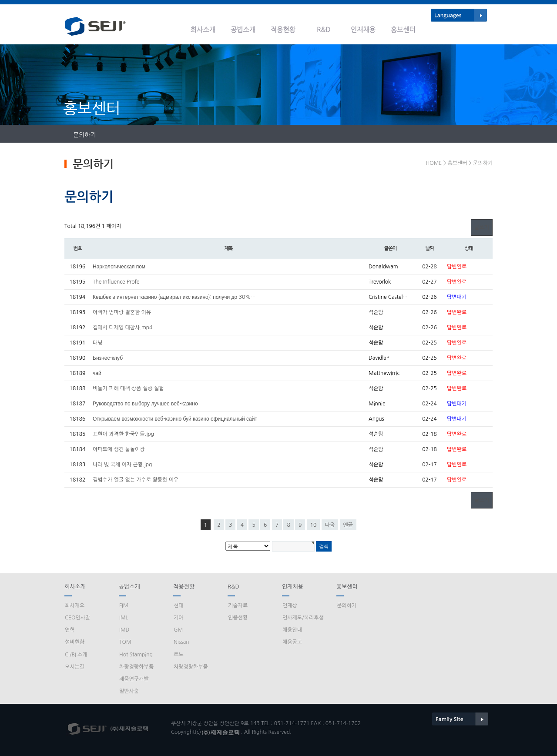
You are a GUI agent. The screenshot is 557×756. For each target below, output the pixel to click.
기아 (179, 618)
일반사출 (129, 691)
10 (314, 525)
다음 (330, 525)
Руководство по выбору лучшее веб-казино (145, 404)
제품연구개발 (134, 679)
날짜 (429, 248)
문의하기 (85, 135)
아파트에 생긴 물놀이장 (119, 449)
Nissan (181, 642)
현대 (179, 605)
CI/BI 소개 (76, 655)
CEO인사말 (77, 618)
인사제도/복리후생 (303, 618)
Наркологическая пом (119, 267)
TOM (125, 642)
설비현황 (75, 642)
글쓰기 (482, 227)
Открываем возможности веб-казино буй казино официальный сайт (175, 419)
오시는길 (75, 667)
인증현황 (238, 618)
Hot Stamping (136, 655)
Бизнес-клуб (108, 358)
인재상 (290, 605)
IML (124, 618)
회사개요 (75, 605)
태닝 (98, 343)
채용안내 (292, 630)
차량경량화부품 (136, 667)
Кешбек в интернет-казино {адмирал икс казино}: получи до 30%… (174, 297)
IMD (124, 630)
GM (178, 630)
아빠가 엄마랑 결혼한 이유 (122, 312)
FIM (124, 605)
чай (97, 373)
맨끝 (348, 525)
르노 (179, 655)
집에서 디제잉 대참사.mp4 (122, 328)
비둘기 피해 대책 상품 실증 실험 (128, 388)
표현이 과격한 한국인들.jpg (123, 434)
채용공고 (292, 642)
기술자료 (238, 605)
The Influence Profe (116, 282)
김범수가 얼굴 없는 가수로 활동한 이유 (136, 480)
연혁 (70, 630)
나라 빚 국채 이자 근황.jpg (122, 465)
